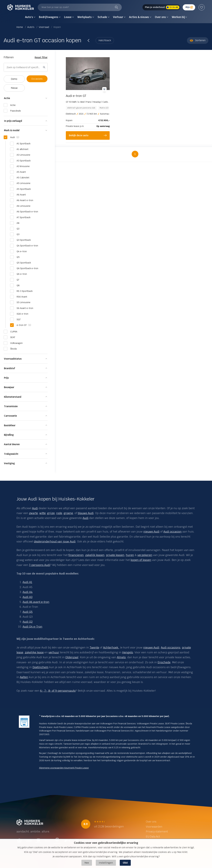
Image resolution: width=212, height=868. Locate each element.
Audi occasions (171, 647)
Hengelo (128, 652)
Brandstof (9, 368)
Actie (7, 98)
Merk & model (12, 130)
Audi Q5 (28, 612)
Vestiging (9, 463)
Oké (125, 863)
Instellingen (106, 863)
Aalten (24, 677)
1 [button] (135, 154)
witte (43, 513)
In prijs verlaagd (13, 121)
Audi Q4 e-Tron (32, 627)
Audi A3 (27, 597)
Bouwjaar (9, 387)
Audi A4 (28, 592)
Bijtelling (9, 435)
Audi (35, 508)
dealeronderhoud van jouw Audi (55, 541)
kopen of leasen (141, 560)
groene (68, 513)
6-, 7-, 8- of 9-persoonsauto (58, 691)
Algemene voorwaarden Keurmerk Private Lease (64, 768)
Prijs (6, 378)
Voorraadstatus (13, 359)
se (22, 652)
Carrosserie (10, 416)
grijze (51, 513)
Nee (87, 863)
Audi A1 (27, 582)
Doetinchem (40, 667)
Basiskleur (10, 425)
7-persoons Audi (40, 565)
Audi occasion (173, 532)
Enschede (164, 662)
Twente (94, 647)
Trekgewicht (11, 454)
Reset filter (41, 57)
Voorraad (44, 27)
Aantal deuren (12, 444)
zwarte (33, 513)
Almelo (121, 657)
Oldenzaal (72, 657)
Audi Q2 (28, 622)
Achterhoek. (111, 647)
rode (59, 513)
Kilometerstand (13, 397)
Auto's (31, 27)
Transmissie (11, 406)
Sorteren (198, 40)
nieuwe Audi (151, 532)
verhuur (54, 652)
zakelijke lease (34, 652)
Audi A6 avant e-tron (36, 602)
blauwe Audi (86, 513)
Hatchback (105, 40)
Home (20, 27)
